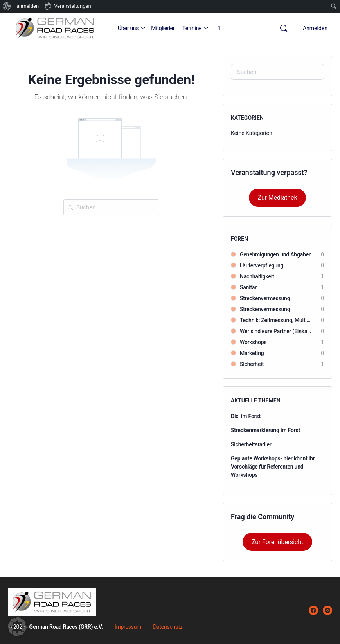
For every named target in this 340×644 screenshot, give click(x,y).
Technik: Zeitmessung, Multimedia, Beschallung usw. (276, 320)
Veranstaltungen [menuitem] (68, 6)
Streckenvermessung (265, 298)
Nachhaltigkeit (257, 276)
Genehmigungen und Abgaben (276, 254)
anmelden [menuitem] (28, 6)
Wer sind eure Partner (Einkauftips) (276, 331)
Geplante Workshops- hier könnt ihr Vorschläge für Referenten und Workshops (273, 467)
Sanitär (248, 287)
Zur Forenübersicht (277, 542)
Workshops (253, 342)
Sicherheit (252, 364)
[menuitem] (7, 6)
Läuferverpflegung (262, 265)
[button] (17, 627)
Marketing (252, 353)
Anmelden (315, 28)
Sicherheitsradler (251, 444)
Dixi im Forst (246, 416)
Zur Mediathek (278, 198)
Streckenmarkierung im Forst (265, 430)
